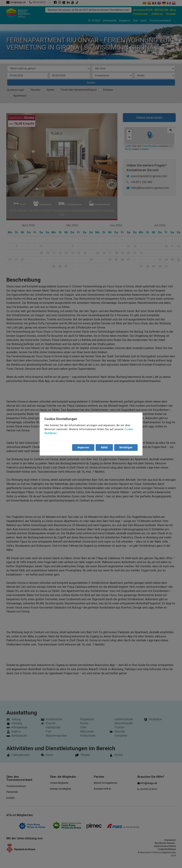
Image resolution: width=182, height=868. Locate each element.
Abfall (104, 447)
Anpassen (83, 447)
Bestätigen (126, 447)
